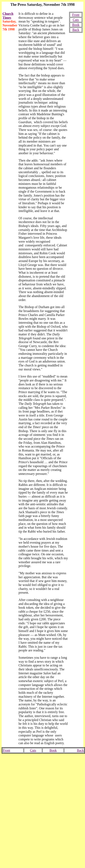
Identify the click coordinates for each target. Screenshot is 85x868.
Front (76, 15)
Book (76, 25)
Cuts (76, 20)
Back (76, 30)
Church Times (8, 16)
